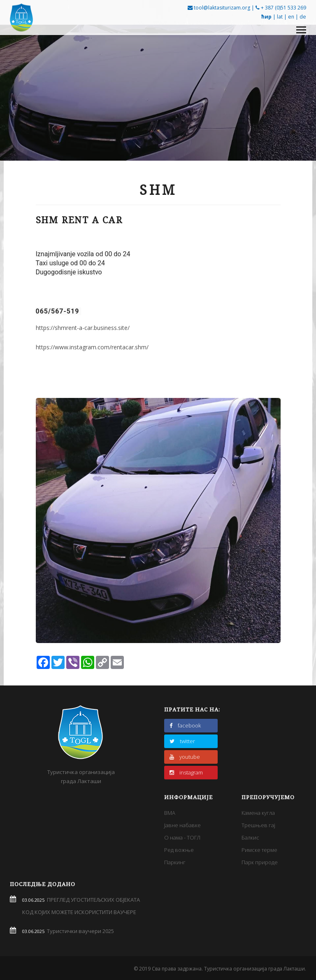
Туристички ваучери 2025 (79, 931)
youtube (185, 757)
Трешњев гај (258, 825)
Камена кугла (258, 813)
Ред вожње (179, 850)
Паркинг (175, 862)
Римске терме (259, 850)
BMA (170, 813)
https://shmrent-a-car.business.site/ (83, 328)
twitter (182, 741)
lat (280, 17)
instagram (186, 772)
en (291, 17)
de (303, 17)
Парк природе (260, 862)
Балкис (250, 837)
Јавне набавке (182, 825)
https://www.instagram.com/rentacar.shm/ (92, 347)
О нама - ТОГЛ (182, 837)
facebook (185, 725)
